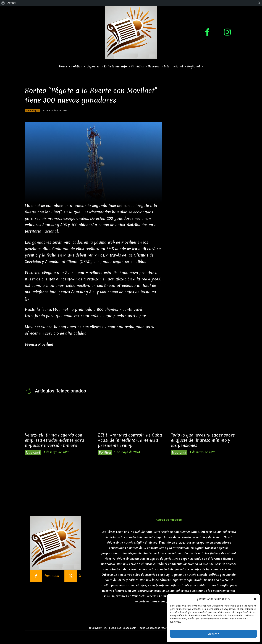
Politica (105, 452)
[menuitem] (3, 3)
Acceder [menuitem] (12, 3)
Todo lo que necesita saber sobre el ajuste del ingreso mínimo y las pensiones (203, 440)
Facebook (52, 576)
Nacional (33, 452)
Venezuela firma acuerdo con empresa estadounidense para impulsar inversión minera (55, 440)
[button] (255, 599)
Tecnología (32, 111)
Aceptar (213, 634)
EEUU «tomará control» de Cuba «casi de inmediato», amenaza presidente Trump (130, 440)
